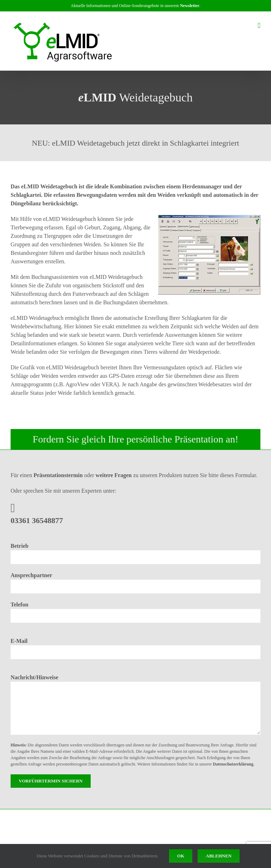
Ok (181, 856)
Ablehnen (219, 856)
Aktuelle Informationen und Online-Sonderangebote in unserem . (135, 6)
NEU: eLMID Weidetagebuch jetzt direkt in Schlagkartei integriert (135, 143)
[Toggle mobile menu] (259, 26)
